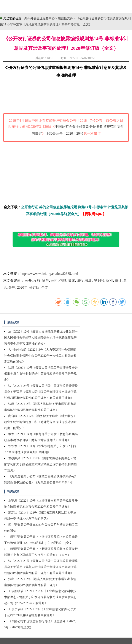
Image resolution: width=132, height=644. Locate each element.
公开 (28, 281)
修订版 (34, 287)
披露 (72, 281)
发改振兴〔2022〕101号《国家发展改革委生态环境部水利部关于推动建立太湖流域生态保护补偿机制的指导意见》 (40, 464)
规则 (89, 281)
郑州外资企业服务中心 (40, 18)
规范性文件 (66, 18)
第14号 (99, 281)
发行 (37, 281)
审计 (118, 281)
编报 (80, 281)
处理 (12, 287)
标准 (110, 281)
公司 (54, 281)
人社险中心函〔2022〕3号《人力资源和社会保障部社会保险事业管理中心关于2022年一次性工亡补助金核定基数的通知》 (40, 356)
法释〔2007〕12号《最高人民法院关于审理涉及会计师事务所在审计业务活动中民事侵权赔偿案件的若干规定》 (41, 374)
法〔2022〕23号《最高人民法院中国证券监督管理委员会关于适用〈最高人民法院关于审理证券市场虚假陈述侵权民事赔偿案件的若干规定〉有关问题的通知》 (41, 392)
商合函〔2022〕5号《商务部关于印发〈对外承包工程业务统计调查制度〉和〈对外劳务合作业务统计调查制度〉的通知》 (40, 422)
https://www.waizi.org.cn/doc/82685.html (49, 274)
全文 (45, 287)
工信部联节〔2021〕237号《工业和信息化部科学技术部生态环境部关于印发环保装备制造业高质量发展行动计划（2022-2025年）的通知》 (40, 597)
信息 (63, 281)
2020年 (22, 287)
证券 (46, 281)
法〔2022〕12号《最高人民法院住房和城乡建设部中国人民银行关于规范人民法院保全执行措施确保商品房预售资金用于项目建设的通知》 (41, 338)
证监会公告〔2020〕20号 (64, 133)
